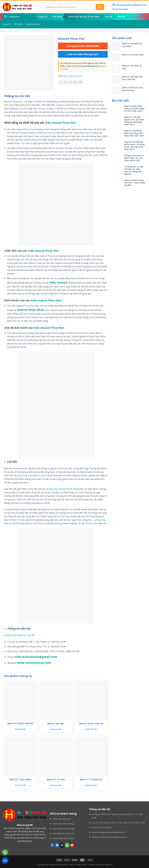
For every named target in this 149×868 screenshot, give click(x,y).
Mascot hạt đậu (56, 724)
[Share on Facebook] (60, 82)
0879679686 (89, 66)
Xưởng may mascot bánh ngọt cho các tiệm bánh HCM (134, 158)
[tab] (17, 96)
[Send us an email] (62, 845)
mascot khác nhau (31, 310)
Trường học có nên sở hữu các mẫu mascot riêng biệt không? (134, 170)
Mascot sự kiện (33, 24)
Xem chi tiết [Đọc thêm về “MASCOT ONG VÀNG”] (20, 785)
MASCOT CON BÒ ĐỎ (91, 780)
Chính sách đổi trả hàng (63, 824)
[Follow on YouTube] (72, 845)
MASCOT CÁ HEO (56, 780)
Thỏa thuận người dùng (63, 838)
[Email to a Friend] (70, 82)
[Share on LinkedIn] (80, 82)
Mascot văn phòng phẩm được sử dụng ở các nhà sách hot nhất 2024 (134, 145)
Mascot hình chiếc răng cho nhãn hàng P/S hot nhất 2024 (134, 108)
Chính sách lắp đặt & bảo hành (84, 17)
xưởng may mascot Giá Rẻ (59, 489)
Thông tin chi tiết (17, 96)
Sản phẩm (19, 24)
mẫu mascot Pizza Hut (60, 123)
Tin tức (109, 17)
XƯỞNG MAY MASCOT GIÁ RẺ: (19, 635)
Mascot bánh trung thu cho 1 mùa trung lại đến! (135, 183)
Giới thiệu (57, 17)
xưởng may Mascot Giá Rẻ (34, 475)
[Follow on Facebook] (52, 845)
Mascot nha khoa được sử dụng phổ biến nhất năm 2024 (134, 133)
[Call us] (67, 845)
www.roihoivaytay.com (34, 663)
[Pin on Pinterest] (75, 82)
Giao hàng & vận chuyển (63, 829)
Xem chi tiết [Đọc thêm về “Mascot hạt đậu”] (56, 729)
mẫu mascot (58, 282)
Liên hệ (121, 17)
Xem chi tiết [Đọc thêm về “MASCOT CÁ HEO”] (56, 785)
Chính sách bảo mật (61, 819)
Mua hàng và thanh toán (64, 833)
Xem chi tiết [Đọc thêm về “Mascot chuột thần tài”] (91, 729)
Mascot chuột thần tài (91, 724)
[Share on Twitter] (65, 82)
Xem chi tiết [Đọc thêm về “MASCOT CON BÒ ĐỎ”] (91, 785)
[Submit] (100, 7)
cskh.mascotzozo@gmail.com (36, 657)
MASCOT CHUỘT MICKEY (20, 724)
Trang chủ (42, 17)
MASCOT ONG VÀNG (21, 780)
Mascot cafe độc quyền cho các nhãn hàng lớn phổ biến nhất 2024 (134, 121)
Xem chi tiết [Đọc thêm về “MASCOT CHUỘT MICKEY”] (20, 729)
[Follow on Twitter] (57, 845)
